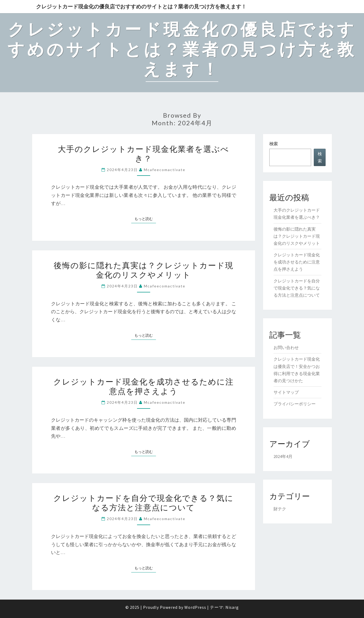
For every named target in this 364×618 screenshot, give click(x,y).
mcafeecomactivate (165, 170)
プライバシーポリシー (295, 404)
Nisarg (232, 607)
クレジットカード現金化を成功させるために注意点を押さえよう (144, 386)
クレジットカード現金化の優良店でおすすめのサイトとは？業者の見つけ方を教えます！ (141, 6)
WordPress (195, 607)
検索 (274, 144)
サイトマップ (286, 392)
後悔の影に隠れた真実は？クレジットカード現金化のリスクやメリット (144, 270)
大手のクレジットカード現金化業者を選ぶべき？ (143, 153)
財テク (280, 509)
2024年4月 (283, 456)
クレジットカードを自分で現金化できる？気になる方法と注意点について (143, 502)
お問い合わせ (286, 347)
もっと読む (145, 218)
